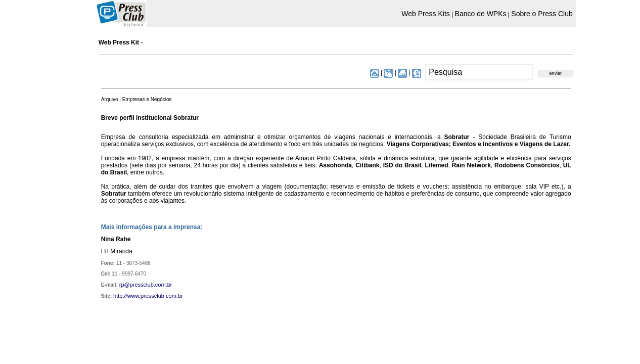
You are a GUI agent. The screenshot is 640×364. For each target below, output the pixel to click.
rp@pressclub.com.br (146, 285)
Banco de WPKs (481, 14)
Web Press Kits (425, 14)
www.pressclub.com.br (155, 296)
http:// (120, 296)
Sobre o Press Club (542, 14)
